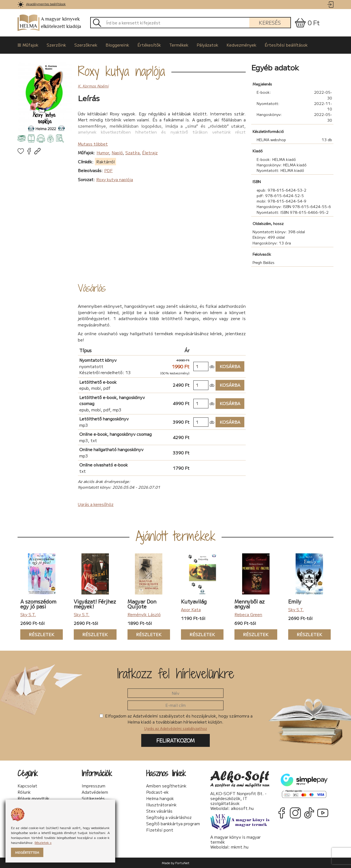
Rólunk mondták (33, 798)
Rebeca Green (248, 614)
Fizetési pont (160, 830)
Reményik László (144, 614)
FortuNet (182, 863)
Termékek (179, 45)
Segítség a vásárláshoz (169, 817)
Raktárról (105, 162)
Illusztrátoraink (161, 805)
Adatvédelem (95, 792)
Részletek (37, 635)
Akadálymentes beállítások (46, 4)
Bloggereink (117, 45)
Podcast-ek (157, 792)
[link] (21, 5)
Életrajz (150, 153)
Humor (103, 153)
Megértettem (27, 852)
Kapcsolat (27, 786)
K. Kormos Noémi (93, 86)
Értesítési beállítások (286, 45)
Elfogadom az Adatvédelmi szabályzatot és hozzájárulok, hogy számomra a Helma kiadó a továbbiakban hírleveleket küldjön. (176, 722)
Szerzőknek (86, 45)
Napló (117, 153)
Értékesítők (149, 45)
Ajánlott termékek (176, 536)
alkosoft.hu (242, 808)
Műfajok (28, 45)
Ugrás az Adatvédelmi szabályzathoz (176, 728)
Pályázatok (207, 45)
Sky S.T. (28, 614)
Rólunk (24, 792)
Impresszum (94, 786)
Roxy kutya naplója (121, 71)
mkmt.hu (240, 847)
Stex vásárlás (159, 811)
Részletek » (43, 842)
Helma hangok (160, 798)
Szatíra (132, 153)
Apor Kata (191, 609)
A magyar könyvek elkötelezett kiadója (49, 23)
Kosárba (228, 367)
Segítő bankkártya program (173, 824)
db (212, 366)
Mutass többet (93, 144)
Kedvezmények (241, 45)
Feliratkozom (175, 740)
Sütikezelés (93, 798)
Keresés (270, 22)
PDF (108, 170)
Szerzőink (56, 45)
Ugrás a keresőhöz (96, 504)
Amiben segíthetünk (166, 786)
